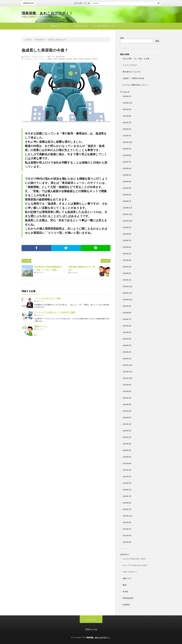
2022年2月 (127, 352)
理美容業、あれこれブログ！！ (47, 13)
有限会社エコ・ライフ (60, 26)
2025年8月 (127, 116)
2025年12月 (128, 103)
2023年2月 (127, 273)
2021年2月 (127, 431)
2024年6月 (127, 168)
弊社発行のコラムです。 (132, 72)
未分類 (125, 591)
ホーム (27, 26)
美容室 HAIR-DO (80, 26)
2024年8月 (127, 155)
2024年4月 (127, 181)
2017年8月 (127, 463)
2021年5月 (127, 411)
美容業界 (87, 59)
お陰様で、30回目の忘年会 (133, 78)
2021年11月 (128, 372)
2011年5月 (127, 529)
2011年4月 (127, 536)
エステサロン (28, 59)
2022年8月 (127, 313)
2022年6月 (127, 326)
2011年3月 (127, 542)
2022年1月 (127, 358)
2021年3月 (127, 424)
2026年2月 (127, 96)
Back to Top (91, 620)
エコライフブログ (130, 65)
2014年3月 (127, 503)
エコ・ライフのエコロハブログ (135, 565)
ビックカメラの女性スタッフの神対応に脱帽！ (55, 312)
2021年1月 (127, 437)
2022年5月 (127, 332)
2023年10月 (128, 221)
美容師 (81, 59)
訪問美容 (95, 59)
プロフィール (40, 26)
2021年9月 (127, 385)
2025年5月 (127, 136)
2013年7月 (127, 509)
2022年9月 (127, 306)
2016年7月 (127, 483)
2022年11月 (128, 293)
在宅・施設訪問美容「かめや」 (105, 26)
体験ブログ (51, 57)
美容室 (75, 59)
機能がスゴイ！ (41, 326)
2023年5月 (127, 254)
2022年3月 (127, 345)
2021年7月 (127, 398)
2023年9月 (127, 227)
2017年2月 (127, 477)
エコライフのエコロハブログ (134, 559)
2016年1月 (127, 490)
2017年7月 (127, 470)
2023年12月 (128, 208)
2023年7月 (127, 240)
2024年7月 (127, 162)
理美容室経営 (60, 57)
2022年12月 (128, 286)
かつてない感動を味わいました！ (136, 85)
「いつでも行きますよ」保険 (47, 298)
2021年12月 (128, 365)
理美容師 (62, 59)
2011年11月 (128, 516)
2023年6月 (127, 247)
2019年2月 (127, 444)
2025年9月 (127, 109)
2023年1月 (127, 280)
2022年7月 (127, 319)
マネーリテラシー (40, 57)
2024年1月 (127, 201)
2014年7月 (127, 496)
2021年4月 (127, 418)
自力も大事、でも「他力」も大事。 (90, 3)
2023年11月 (128, 214)
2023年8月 (127, 234)
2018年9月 (127, 450)
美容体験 (69, 59)
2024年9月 (127, 149)
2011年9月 (127, 522)
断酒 (124, 585)
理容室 (50, 59)
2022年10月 (128, 299)
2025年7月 (127, 122)
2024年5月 (127, 175)
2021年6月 (127, 404)
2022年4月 (127, 339)
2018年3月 (127, 457)
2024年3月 (127, 188)
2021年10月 (128, 378)
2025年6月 (127, 129)
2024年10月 (128, 142)
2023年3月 (127, 267)
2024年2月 (127, 195)
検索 (122, 38)
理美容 (55, 59)
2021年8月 (127, 391)
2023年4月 (127, 260)
